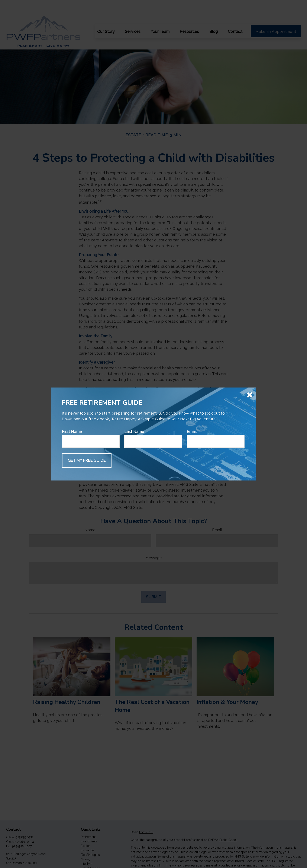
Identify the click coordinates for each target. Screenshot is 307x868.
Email (192, 432)
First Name (72, 432)
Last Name (134, 432)
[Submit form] (87, 460)
